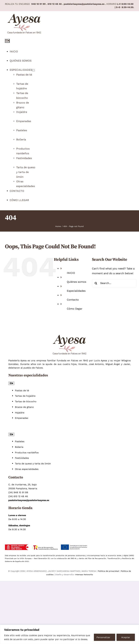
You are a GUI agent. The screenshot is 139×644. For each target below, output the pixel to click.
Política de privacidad (109, 571)
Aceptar (126, 637)
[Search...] (114, 283)
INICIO (71, 273)
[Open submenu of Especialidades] (33, 70)
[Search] (96, 283)
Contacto (73, 300)
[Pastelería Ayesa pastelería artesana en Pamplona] (24, 16)
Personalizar (103, 637)
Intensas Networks (84, 575)
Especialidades (76, 291)
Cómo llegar (75, 309)
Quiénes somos (76, 282)
